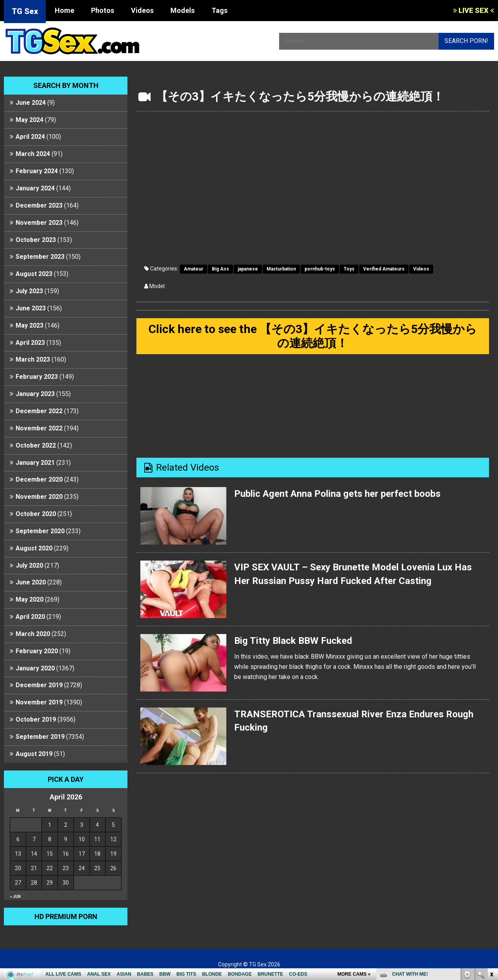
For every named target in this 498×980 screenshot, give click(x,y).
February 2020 (37, 651)
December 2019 (39, 685)
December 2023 (39, 205)
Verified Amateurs (384, 269)
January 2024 (35, 188)
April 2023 (30, 343)
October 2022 (36, 445)
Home (64, 10)
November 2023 (39, 223)
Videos (142, 10)
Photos (103, 10)
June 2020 (31, 582)
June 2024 (31, 103)
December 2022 (39, 411)
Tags (219, 10)
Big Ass (220, 269)
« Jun (15, 897)
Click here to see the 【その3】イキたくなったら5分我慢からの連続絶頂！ (313, 336)
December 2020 (39, 479)
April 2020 (30, 617)
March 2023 (33, 359)
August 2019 (34, 754)
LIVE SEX (474, 10)
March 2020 (33, 634)
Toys (349, 269)
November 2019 (39, 702)
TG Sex (25, 11)
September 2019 (40, 737)
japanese (248, 269)
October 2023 (36, 240)
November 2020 (39, 497)
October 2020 (36, 514)
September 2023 (40, 257)
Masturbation (281, 269)
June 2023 (31, 308)
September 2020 (40, 531)
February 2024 (37, 171)
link (491, 858)
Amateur (193, 269)
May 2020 (30, 599)
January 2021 (35, 463)
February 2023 (37, 377)
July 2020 (29, 565)
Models (183, 10)
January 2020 (35, 668)
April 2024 (30, 137)
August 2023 (34, 274)
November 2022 (39, 428)
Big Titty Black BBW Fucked (293, 641)
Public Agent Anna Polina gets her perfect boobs (337, 494)
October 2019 (36, 719)
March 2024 (33, 154)
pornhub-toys (320, 269)
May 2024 (30, 120)
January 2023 (35, 394)
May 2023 (30, 325)
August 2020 (34, 548)
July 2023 (29, 291)
